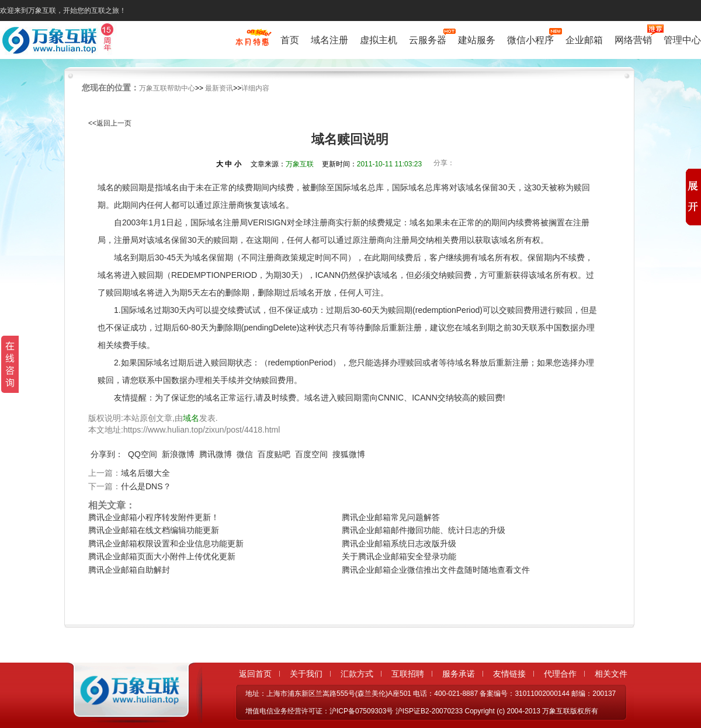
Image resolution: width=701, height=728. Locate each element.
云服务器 (428, 39)
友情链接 (509, 674)
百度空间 (311, 454)
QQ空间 (143, 454)
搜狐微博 (349, 454)
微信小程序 (530, 39)
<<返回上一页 (110, 123)
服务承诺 (459, 674)
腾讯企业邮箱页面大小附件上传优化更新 (162, 556)
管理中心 (682, 40)
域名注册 (329, 40)
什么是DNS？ (146, 486)
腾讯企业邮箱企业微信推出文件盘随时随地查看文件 (436, 570)
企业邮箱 (584, 40)
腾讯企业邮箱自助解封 (129, 570)
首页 (290, 40)
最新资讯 (219, 88)
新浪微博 (178, 454)
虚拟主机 (379, 40)
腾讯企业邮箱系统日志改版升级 (399, 544)
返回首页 (255, 674)
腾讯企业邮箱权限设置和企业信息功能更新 (166, 544)
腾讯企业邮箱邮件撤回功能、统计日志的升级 (424, 530)
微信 (245, 454)
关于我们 (306, 674)
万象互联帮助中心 (167, 88)
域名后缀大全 (145, 473)
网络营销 (633, 39)
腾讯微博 (216, 454)
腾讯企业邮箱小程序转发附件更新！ (154, 517)
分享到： (107, 454)
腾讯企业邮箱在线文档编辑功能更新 (154, 530)
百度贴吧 (274, 454)
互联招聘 (408, 674)
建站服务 (477, 40)
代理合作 (560, 674)
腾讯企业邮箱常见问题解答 (391, 517)
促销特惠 (252, 43)
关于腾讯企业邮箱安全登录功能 (399, 556)
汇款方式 (357, 674)
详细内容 (255, 88)
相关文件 (611, 674)
